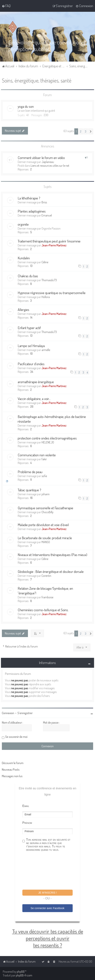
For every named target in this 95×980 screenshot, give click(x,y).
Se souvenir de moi (16, 737)
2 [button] (81, 131)
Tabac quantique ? (29, 490)
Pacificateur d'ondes (31, 364)
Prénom (27, 823)
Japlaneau (48, 162)
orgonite (23, 224)
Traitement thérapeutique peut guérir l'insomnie (49, 241)
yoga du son (26, 106)
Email (26, 806)
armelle (46, 350)
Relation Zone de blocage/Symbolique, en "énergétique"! (45, 591)
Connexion (8, 713)
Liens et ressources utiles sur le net (50, 166)
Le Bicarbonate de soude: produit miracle (45, 538)
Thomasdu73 (49, 280)
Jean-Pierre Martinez (54, 245)
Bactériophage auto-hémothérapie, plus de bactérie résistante (52, 419)
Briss (44, 202)
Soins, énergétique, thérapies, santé (37, 80)
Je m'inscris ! (47, 893)
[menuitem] (6, 6)
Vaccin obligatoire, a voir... (34, 399)
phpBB (21, 972)
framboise (47, 597)
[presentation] (51, 871)
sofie (44, 476)
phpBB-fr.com (24, 975)
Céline (45, 262)
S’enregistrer (25, 713)
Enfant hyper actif (29, 328)
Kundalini (24, 258)
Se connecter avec (47, 908)
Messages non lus (12, 776)
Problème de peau (30, 472)
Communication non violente (37, 455)
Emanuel (47, 215)
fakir (44, 459)
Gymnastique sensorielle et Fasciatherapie (45, 508)
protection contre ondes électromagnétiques (47, 438)
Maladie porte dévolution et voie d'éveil (43, 525)
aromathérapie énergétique (36, 382)
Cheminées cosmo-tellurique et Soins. (43, 610)
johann (46, 494)
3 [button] (86, 131)
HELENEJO (48, 442)
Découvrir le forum (13, 763)
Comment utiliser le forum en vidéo (41, 158)
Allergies (23, 310)
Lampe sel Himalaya (31, 346)
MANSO (46, 542)
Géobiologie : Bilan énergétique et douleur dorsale (51, 571)
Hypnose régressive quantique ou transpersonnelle (52, 293)
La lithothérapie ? (29, 198)
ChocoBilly (47, 512)
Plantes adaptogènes (32, 211)
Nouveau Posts (11, 770)
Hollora (46, 297)
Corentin (46, 576)
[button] (91, 131)
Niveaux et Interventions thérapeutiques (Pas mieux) (52, 555)
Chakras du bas (28, 276)
